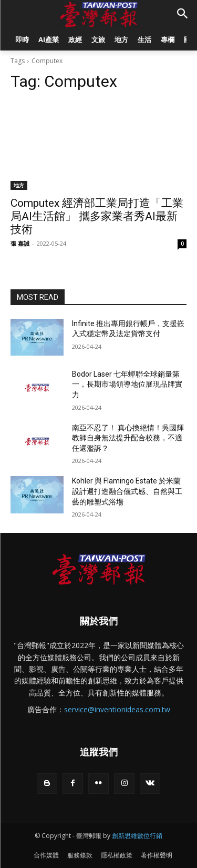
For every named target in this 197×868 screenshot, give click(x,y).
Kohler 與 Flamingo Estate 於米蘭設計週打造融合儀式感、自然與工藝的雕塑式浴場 (127, 491)
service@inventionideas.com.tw (117, 709)
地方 (19, 185)
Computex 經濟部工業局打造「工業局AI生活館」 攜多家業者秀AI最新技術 (97, 216)
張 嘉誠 (20, 243)
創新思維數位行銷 (137, 836)
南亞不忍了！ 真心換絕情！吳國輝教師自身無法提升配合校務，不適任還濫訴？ (128, 438)
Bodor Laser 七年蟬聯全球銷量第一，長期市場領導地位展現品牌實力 (127, 384)
